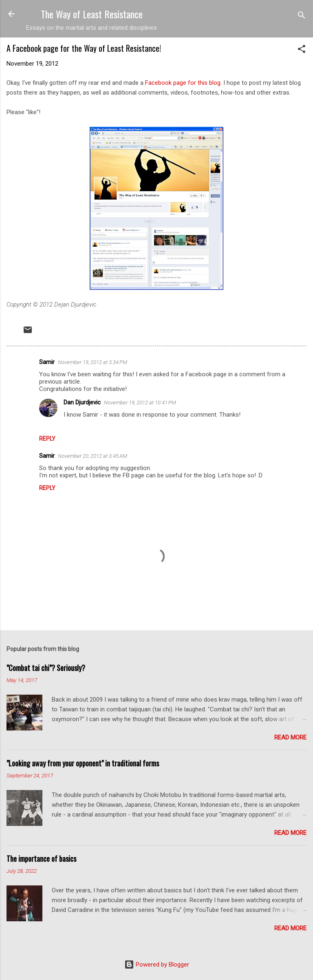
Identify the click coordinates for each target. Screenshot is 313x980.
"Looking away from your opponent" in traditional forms (83, 763)
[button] (302, 50)
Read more (290, 737)
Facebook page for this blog (183, 83)
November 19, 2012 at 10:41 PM (140, 403)
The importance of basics (41, 859)
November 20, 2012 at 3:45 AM (93, 456)
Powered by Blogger (157, 965)
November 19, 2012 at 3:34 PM (93, 362)
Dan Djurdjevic (82, 402)
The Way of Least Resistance (92, 14)
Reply (47, 439)
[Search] (302, 17)
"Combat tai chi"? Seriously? (46, 668)
